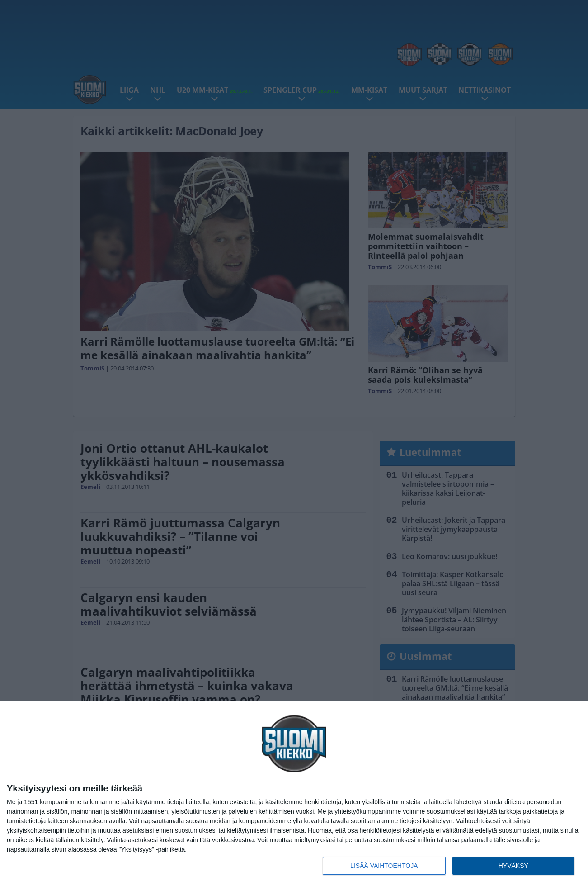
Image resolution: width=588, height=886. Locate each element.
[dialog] (294, 794)
